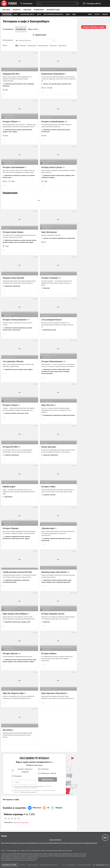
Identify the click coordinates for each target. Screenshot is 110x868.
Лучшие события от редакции (25, 770)
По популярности (8, 29)
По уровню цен (21, 29)
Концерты (18, 776)
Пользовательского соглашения (28, 792)
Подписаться (48, 779)
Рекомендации (10, 193)
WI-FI (44, 88)
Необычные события (48, 773)
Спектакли (45, 769)
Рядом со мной (33, 29)
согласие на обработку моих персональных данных (30, 786)
